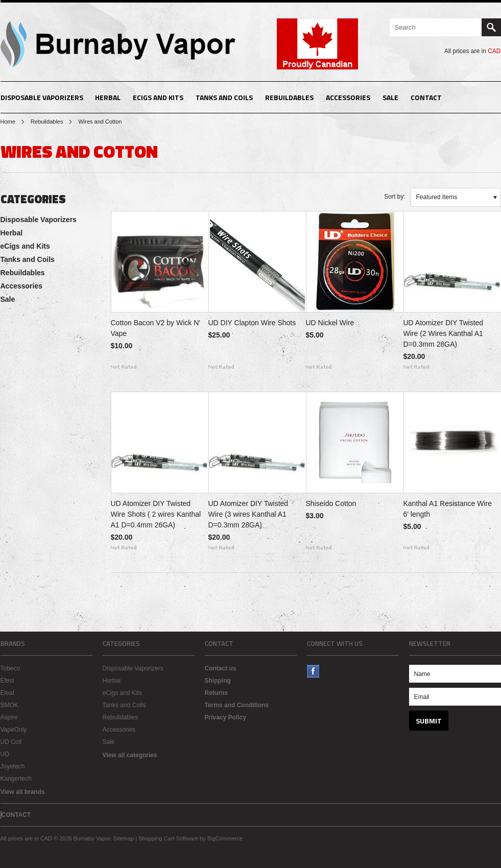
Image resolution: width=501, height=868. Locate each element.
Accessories (348, 97)
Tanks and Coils (224, 97)
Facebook (313, 671)
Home (8, 122)
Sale (390, 97)
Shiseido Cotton (331, 503)
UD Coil (11, 742)
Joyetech (13, 766)
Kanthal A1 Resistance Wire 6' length (448, 509)
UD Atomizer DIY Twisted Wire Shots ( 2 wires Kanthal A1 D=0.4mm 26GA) (156, 514)
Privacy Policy (225, 717)
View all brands (23, 792)
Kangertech (16, 779)
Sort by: (395, 197)
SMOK (9, 705)
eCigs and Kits (158, 97)
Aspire (9, 717)
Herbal (108, 97)
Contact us (221, 668)
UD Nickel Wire (330, 323)
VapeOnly (14, 730)
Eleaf (7, 693)
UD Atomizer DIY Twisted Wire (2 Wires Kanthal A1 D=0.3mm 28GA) (444, 333)
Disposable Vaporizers (42, 97)
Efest (7, 681)
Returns (216, 693)
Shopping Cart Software (168, 838)
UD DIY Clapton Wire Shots (252, 323)
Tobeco (10, 668)
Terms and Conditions (237, 705)
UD (5, 754)
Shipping (218, 681)
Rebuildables (289, 97)
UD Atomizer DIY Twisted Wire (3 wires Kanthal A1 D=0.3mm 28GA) (248, 514)
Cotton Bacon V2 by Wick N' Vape (156, 328)
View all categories (130, 755)
